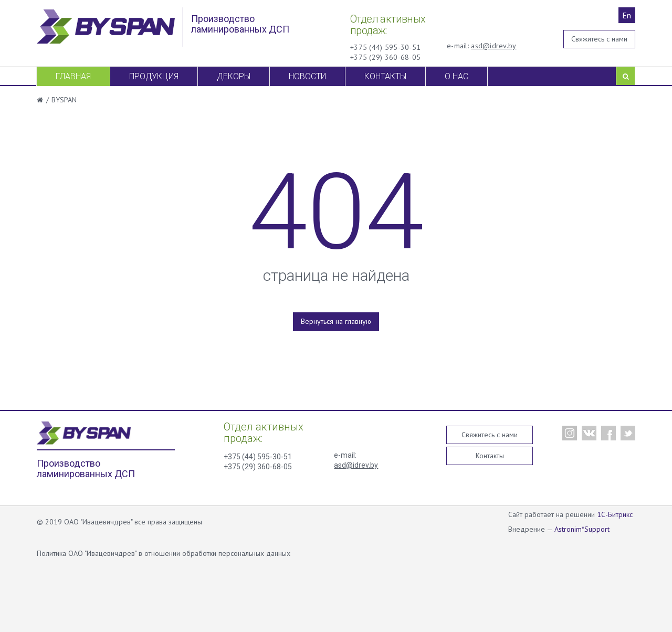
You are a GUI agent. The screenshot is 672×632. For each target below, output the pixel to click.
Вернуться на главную (336, 321)
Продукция (154, 76)
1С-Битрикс (615, 514)
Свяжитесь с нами (599, 39)
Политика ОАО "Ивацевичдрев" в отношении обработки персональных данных (164, 553)
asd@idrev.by (493, 46)
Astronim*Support (582, 529)
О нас (456, 76)
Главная (73, 76)
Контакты (385, 76)
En (627, 15)
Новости (307, 76)
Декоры (234, 76)
